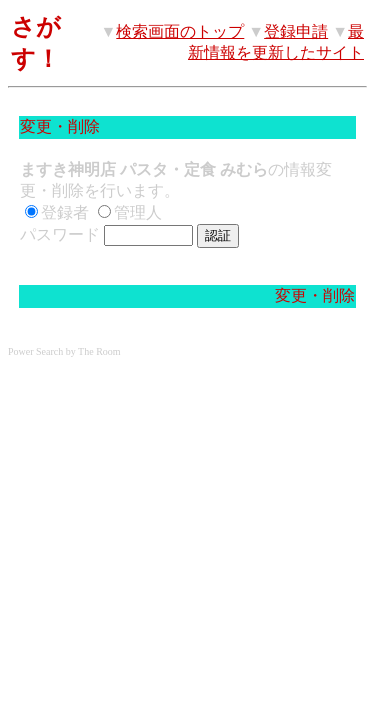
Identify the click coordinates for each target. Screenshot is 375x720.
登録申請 (296, 31)
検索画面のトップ (180, 31)
